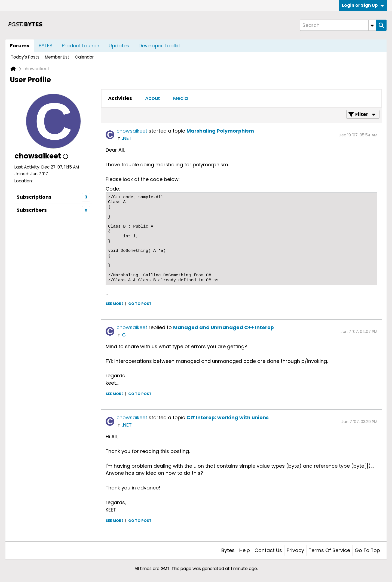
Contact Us (268, 550)
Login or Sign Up (363, 5)
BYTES (46, 46)
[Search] (338, 25)
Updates (119, 46)
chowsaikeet (132, 131)
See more (114, 304)
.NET (127, 138)
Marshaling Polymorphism (220, 131)
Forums (20, 46)
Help (245, 550)
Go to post (140, 304)
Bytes (228, 550)
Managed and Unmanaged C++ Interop (223, 327)
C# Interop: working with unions (228, 417)
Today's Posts (25, 57)
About (153, 98)
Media (180, 98)
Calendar (84, 57)
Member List (57, 57)
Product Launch (81, 46)
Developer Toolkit (159, 46)
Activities (120, 98)
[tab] (120, 98)
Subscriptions (34, 197)
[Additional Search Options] (372, 25)
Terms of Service (329, 550)
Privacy (295, 550)
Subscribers (32, 210)
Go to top (367, 550)
